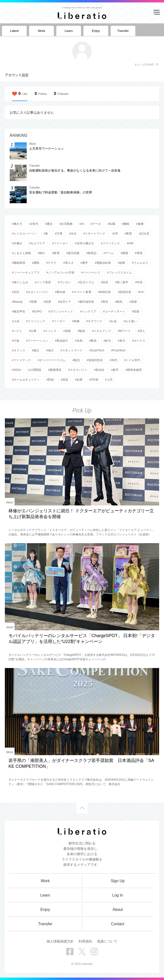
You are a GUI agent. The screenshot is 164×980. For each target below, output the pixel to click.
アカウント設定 (17, 75)
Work (10, 503)
